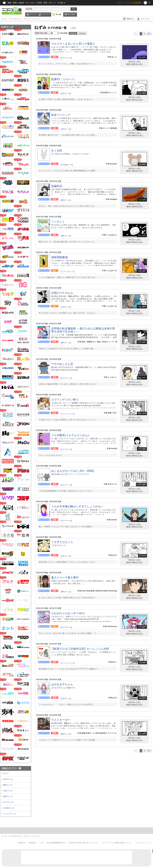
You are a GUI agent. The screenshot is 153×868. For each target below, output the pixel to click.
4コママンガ (8, 802)
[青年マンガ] (66, 200)
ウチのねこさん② (62, 364)
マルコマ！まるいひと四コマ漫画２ (73, 44)
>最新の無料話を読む (134, 64)
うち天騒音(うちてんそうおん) (70, 435)
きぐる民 (57, 151)
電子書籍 (71, 14)
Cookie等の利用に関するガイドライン (84, 843)
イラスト (45, 14)
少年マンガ (8, 779)
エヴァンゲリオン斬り (65, 400)
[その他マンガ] (67, 165)
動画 (10, 3)
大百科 (39, 3)
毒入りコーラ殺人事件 (65, 578)
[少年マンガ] (66, 93)
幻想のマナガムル (62, 293)
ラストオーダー (61, 720)
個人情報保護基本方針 (56, 843)
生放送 (21, 3)
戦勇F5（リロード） (64, 79)
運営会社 (22, 843)
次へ (149, 34)
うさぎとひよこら (62, 542)
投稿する (130, 19)
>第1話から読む (134, 62)
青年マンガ (8, 785)
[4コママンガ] (66, 58)
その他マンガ (9, 808)
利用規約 (32, 843)
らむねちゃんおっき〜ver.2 (68, 613)
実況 (45, 3)
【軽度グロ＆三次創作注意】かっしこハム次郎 (80, 649)
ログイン (120, 3)
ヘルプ (41, 843)
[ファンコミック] (68, 271)
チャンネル (30, 3)
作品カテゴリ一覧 (11, 768)
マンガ (58, 14)
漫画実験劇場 (59, 257)
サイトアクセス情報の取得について (117, 843)
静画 (15, 3)
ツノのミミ (58, 222)
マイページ (145, 19)
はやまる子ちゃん (62, 684)
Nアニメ (52, 3)
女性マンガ (8, 796)
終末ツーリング (61, 115)
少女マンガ (8, 791)
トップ (32, 14)
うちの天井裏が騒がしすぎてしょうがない (77, 506)
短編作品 (57, 186)
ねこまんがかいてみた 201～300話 (73, 471)
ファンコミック (10, 814)
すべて (6, 773)
